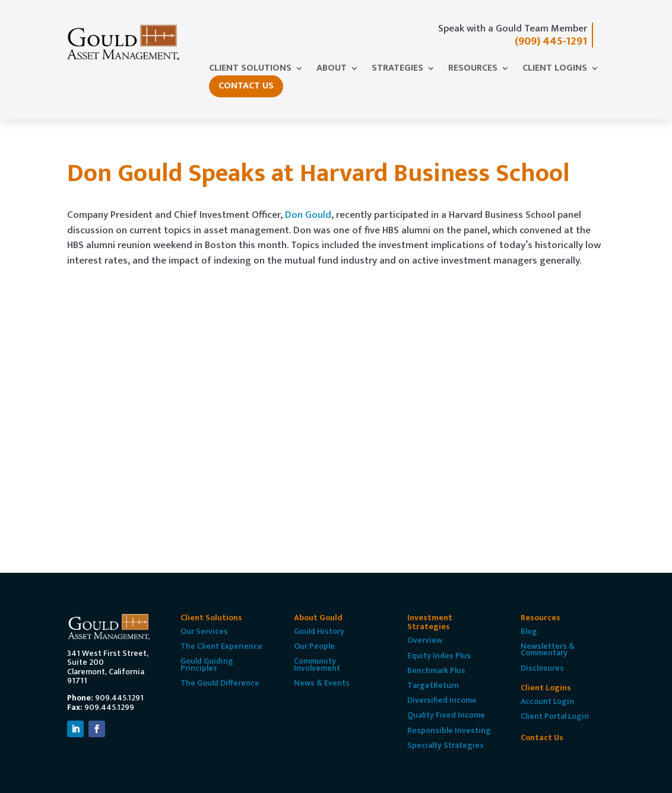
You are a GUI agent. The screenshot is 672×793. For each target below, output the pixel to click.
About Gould (318, 618)
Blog (529, 631)
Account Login (547, 701)
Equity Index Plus (439, 656)
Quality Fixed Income (446, 715)
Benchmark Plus (436, 670)
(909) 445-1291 (551, 41)
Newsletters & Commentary (548, 649)
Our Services (204, 631)
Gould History (319, 631)
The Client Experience (221, 646)
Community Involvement (317, 664)
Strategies (397, 70)
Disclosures (542, 668)
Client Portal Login (555, 716)
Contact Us (246, 86)
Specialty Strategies (446, 745)
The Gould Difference (220, 683)
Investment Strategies (430, 622)
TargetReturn (433, 685)
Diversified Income (442, 700)
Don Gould (308, 215)
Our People (314, 646)
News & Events (322, 683)
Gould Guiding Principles (207, 664)
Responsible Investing (449, 730)
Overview (425, 640)
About (332, 70)
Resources (473, 70)
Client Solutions (250, 70)
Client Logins (555, 70)
